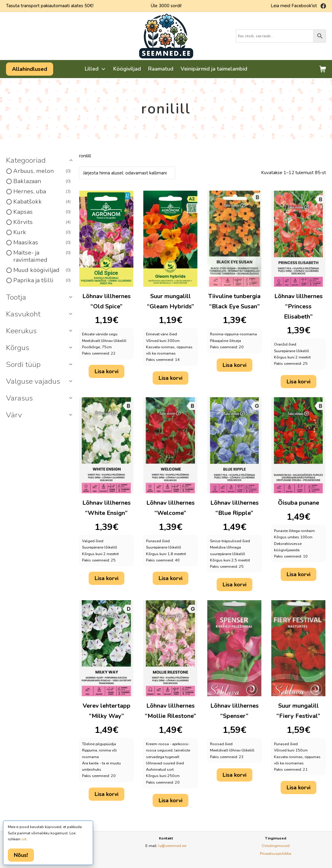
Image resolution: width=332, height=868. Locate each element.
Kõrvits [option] (42, 222)
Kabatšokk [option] (42, 202)
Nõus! (21, 855)
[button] (40, 161)
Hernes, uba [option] (42, 192)
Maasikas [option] (42, 243)
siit (24, 839)
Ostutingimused (276, 846)
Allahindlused (30, 69)
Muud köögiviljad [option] (42, 270)
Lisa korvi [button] (107, 371)
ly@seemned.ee (172, 846)
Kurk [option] (42, 232)
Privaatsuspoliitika (276, 853)
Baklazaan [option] (42, 181)
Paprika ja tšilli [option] (42, 280)
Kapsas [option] (42, 212)
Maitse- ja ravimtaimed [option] (42, 256)
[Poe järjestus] (127, 173)
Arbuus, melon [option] (42, 171)
